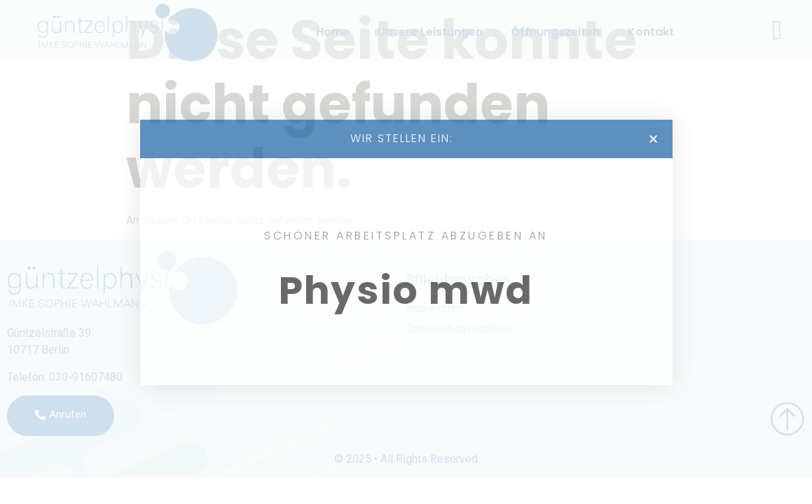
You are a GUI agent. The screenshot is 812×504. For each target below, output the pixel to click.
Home (333, 32)
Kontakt (651, 32)
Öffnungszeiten (555, 32)
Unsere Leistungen (430, 32)
